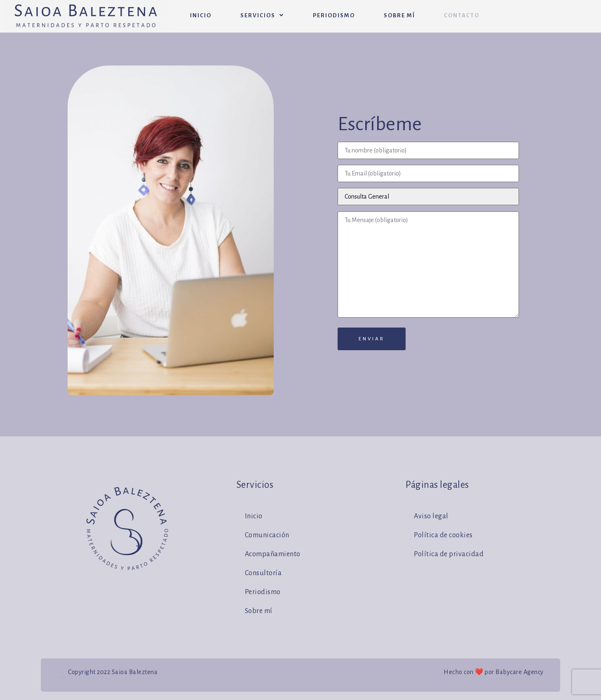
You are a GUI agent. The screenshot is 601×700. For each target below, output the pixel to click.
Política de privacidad (449, 554)
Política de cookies (443, 535)
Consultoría (263, 573)
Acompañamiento (273, 554)
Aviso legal (431, 516)
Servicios (262, 15)
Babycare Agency (520, 672)
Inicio (201, 15)
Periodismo (334, 15)
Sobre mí (399, 15)
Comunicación (267, 535)
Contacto (462, 15)
